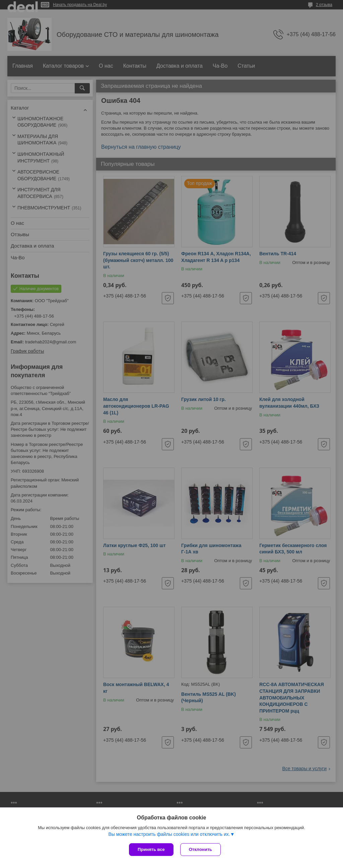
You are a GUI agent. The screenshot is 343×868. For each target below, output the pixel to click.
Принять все (151, 849)
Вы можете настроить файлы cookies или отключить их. (169, 834)
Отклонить (200, 849)
